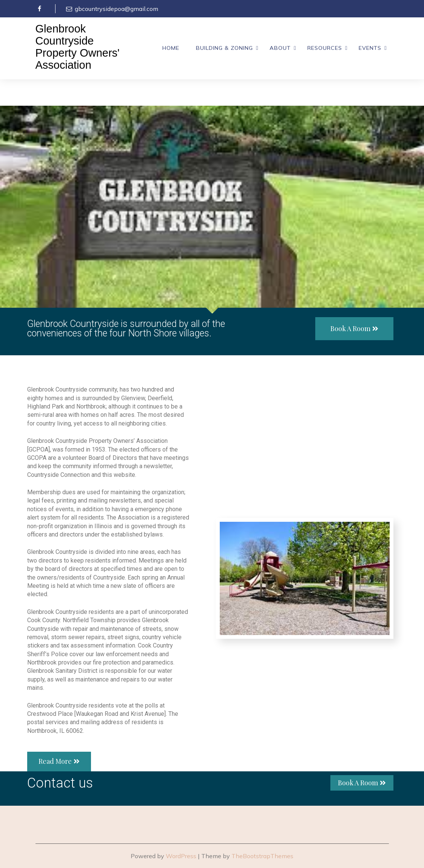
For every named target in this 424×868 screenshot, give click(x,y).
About (280, 48)
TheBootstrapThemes (262, 856)
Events (370, 48)
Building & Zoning (224, 48)
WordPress (181, 856)
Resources (325, 48)
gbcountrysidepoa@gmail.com (112, 9)
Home (171, 48)
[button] (354, 329)
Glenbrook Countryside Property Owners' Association (78, 47)
